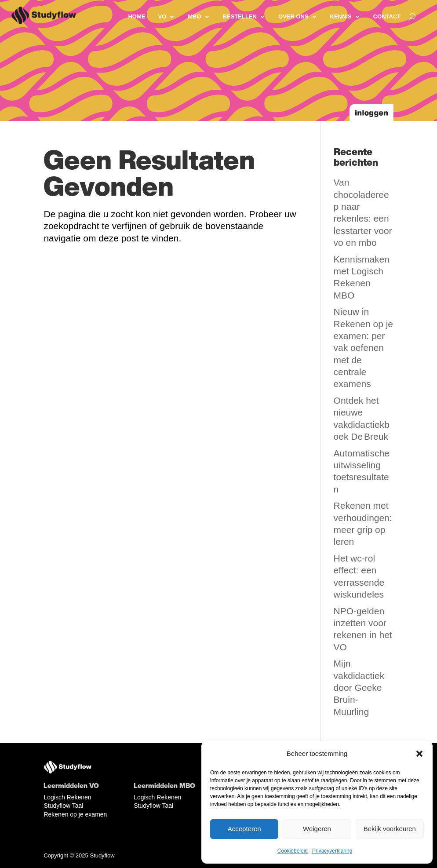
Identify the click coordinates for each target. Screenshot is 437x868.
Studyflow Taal (63, 806)
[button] (419, 754)
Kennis (341, 17)
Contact (387, 17)
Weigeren (317, 829)
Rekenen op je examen (75, 814)
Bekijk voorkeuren (390, 829)
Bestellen (240, 17)
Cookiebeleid (293, 851)
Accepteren (244, 829)
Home (137, 17)
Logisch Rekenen (67, 797)
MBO (194, 17)
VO (162, 17)
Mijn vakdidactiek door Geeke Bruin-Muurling (359, 687)
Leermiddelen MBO (164, 785)
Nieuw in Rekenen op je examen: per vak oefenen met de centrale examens (363, 348)
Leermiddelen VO (71, 785)
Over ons (293, 17)
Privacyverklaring (332, 851)
